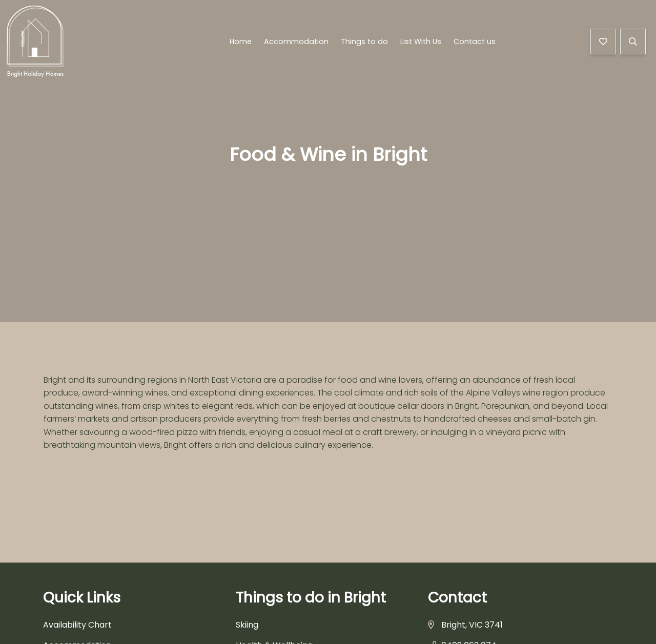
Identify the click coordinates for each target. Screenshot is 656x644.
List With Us (421, 43)
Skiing (247, 625)
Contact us (475, 43)
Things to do (364, 43)
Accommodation (296, 43)
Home (241, 43)
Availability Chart (77, 625)
